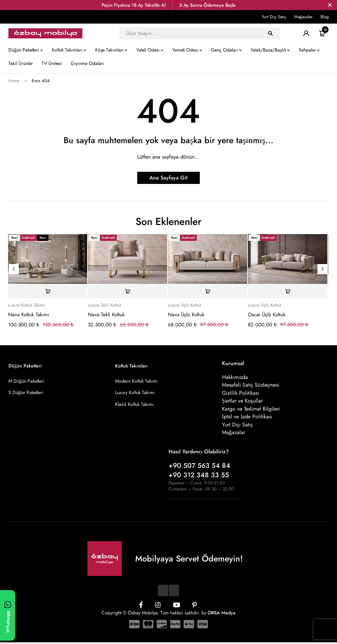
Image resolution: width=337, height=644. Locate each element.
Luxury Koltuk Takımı (26, 305)
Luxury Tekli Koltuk (105, 305)
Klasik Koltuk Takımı (134, 404)
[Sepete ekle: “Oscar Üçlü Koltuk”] (288, 291)
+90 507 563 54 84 (199, 467)
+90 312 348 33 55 (199, 476)
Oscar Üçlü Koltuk (267, 315)
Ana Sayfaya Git (168, 178)
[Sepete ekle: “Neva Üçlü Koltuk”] (208, 291)
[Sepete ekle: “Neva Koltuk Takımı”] (48, 291)
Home (14, 81)
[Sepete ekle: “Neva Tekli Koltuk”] (127, 291)
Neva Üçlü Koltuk (186, 315)
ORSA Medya (221, 614)
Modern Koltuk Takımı (136, 381)
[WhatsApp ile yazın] (8, 615)
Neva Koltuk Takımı (29, 315)
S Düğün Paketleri (26, 392)
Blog (325, 17)
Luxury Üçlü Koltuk (185, 305)
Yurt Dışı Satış (274, 17)
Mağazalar (304, 17)
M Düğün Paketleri (26, 381)
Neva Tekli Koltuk (106, 315)
